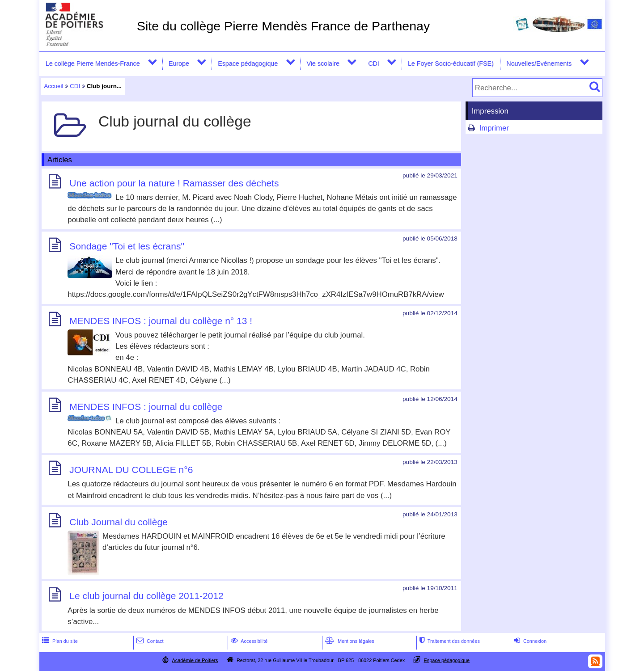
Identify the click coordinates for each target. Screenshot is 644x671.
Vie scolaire (323, 63)
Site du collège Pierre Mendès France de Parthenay (283, 26)
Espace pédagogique (248, 63)
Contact (149, 641)
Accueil (53, 86)
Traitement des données (449, 641)
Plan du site (59, 641)
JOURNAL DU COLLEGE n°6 (131, 470)
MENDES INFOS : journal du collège (146, 407)
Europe (179, 63)
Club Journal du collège (118, 522)
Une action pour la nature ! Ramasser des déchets (174, 183)
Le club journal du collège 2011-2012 (146, 596)
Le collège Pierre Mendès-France (93, 63)
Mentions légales (349, 641)
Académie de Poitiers (195, 660)
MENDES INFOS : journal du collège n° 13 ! (161, 321)
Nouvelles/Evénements (539, 63)
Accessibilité (248, 641)
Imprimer (494, 128)
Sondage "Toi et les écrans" (127, 247)
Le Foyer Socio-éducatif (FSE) (451, 63)
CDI (374, 63)
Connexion (529, 641)
